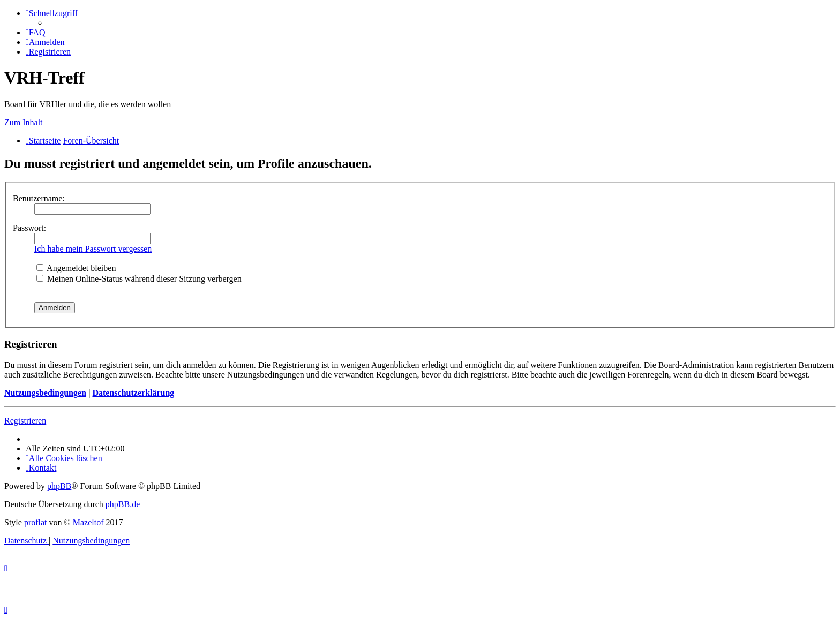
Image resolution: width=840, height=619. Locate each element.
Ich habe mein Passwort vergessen (93, 249)
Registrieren (25, 421)
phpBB (59, 486)
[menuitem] (36, 32)
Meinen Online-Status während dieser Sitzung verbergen (139, 279)
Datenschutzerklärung (133, 393)
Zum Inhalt (24, 122)
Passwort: (29, 228)
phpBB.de (123, 504)
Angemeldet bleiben (76, 268)
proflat (36, 522)
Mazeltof (88, 522)
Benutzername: (39, 198)
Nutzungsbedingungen (45, 393)
